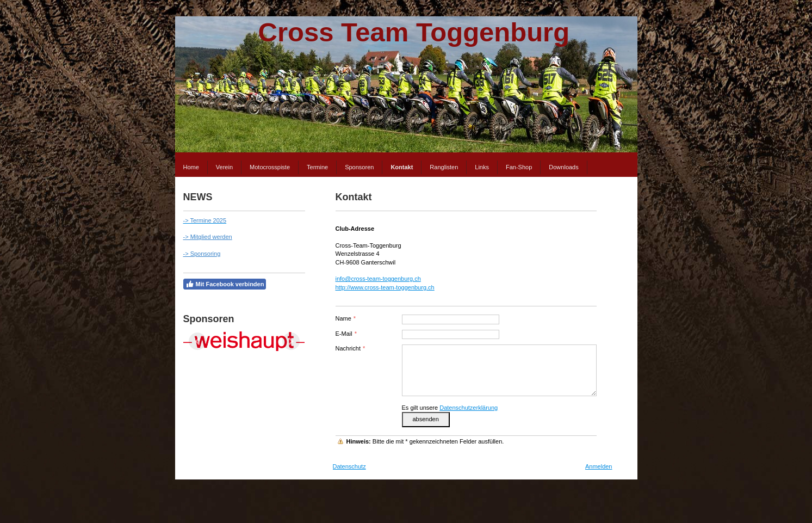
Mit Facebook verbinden (225, 284)
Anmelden (599, 466)
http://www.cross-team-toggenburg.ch (385, 287)
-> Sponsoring (202, 254)
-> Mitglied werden (208, 237)
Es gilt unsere (450, 408)
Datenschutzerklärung (469, 408)
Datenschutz (349, 466)
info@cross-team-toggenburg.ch (378, 279)
